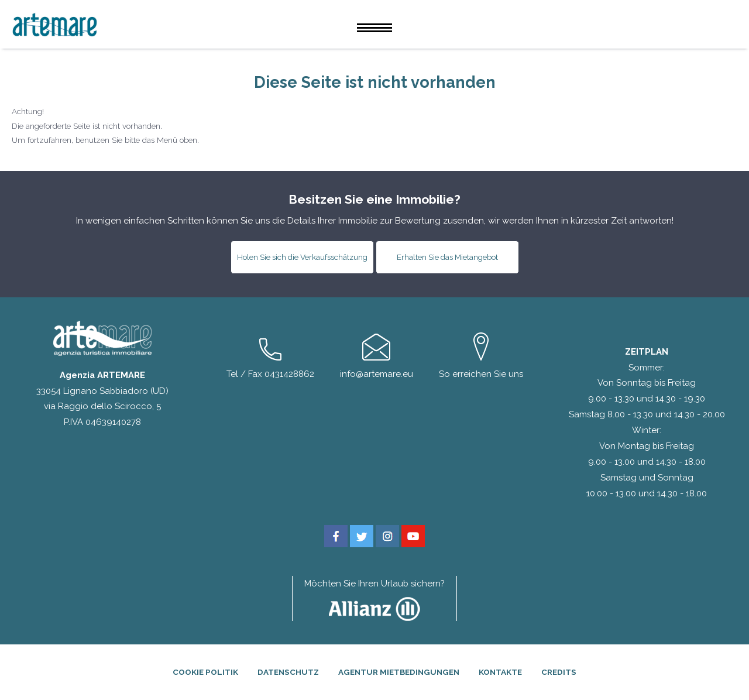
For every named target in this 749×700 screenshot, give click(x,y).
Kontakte (500, 672)
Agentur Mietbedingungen (399, 672)
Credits (559, 672)
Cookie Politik (205, 672)
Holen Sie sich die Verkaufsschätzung (302, 257)
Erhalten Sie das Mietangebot (447, 257)
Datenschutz (288, 672)
